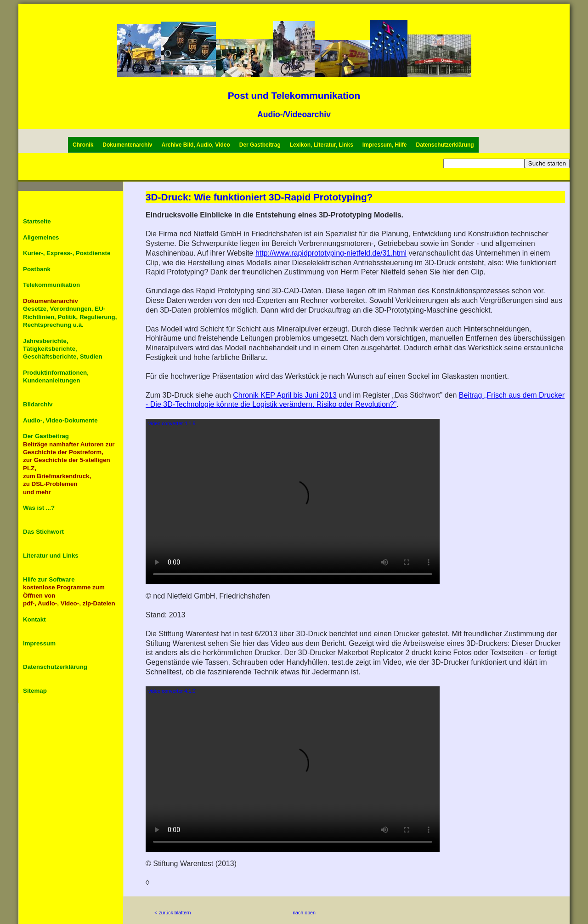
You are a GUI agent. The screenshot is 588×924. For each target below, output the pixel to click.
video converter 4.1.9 (172, 423)
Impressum (39, 643)
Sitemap (35, 691)
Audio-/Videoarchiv (294, 114)
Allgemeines (41, 237)
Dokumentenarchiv (127, 145)
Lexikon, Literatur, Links (322, 145)
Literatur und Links (51, 556)
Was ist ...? (39, 508)
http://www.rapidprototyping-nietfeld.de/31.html (331, 253)
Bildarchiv (38, 404)
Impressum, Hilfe (385, 145)
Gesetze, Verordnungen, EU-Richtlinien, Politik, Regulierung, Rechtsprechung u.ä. (70, 317)
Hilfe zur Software (49, 579)
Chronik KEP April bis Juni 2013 (285, 395)
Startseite (37, 221)
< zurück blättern (172, 913)
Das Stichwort (43, 532)
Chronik (83, 145)
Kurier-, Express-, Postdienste (67, 253)
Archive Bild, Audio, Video (195, 145)
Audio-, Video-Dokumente (60, 420)
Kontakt (34, 619)
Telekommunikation (51, 285)
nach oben (304, 913)
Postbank (37, 269)
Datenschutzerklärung (445, 145)
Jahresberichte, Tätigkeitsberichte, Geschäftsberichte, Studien (63, 349)
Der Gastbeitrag (260, 145)
